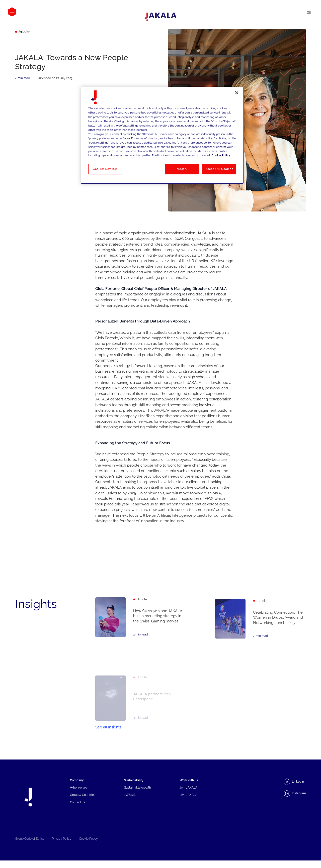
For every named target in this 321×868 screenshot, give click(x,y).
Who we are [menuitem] (78, 793)
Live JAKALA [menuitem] (188, 801)
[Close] (237, 93)
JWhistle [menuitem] (130, 801)
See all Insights (108, 733)
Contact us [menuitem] (77, 808)
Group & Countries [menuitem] (83, 801)
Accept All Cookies (219, 169)
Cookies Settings (105, 169)
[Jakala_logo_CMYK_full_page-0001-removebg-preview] (160, 17)
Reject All (182, 169)
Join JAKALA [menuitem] (188, 793)
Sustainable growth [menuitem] (138, 793)
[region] (162, 135)
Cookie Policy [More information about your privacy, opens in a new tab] (221, 155)
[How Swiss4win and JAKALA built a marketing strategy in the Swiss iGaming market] (141, 622)
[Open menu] (12, 12)
